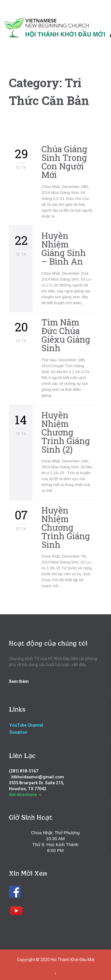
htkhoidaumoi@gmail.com (38, 777)
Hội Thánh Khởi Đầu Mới (73, 960)
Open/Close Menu (11, 18)
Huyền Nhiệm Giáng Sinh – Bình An (64, 248)
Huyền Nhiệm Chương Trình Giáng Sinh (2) (66, 432)
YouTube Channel (26, 725)
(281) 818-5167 (24, 771)
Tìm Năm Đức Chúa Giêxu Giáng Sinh (66, 335)
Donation (18, 732)
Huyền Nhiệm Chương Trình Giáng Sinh (66, 527)
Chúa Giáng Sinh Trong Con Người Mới (64, 162)
